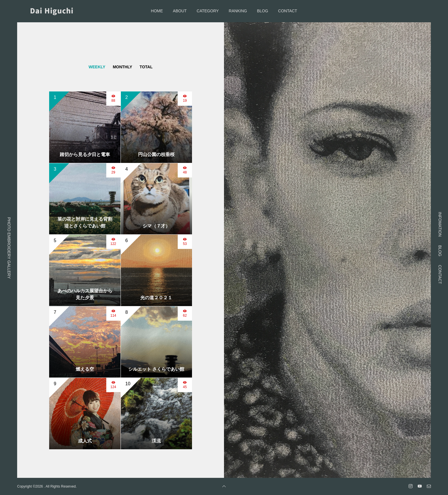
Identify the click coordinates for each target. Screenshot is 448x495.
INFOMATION (440, 224)
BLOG (262, 11)
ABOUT (180, 11)
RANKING (238, 11)
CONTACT (288, 11)
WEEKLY (97, 67)
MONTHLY (123, 67)
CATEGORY (208, 11)
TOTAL (146, 67)
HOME (157, 11)
